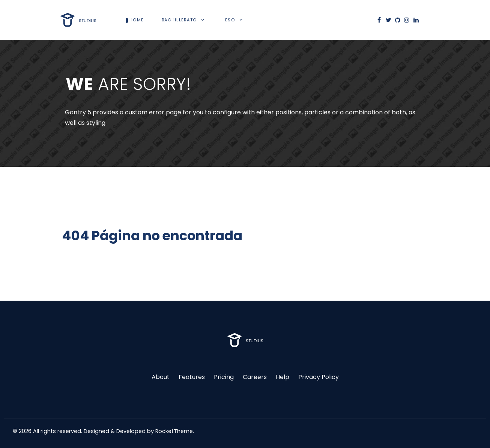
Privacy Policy (319, 377)
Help (283, 377)
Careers (255, 377)
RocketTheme (174, 431)
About (161, 377)
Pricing (224, 377)
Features (192, 377)
